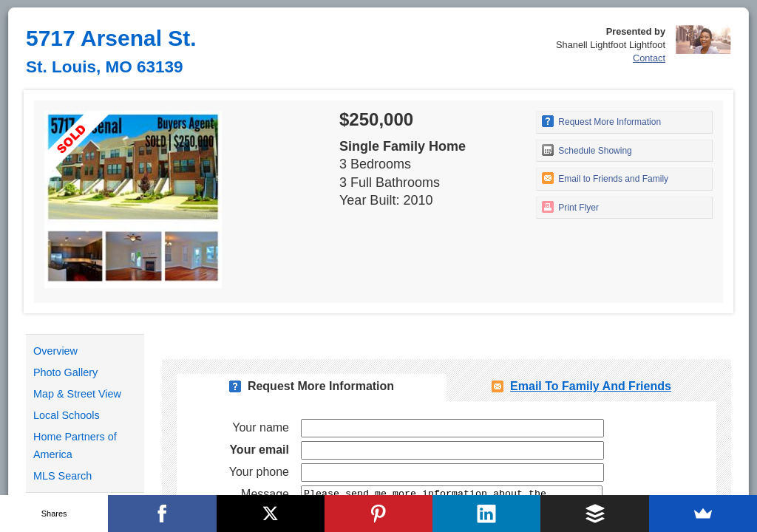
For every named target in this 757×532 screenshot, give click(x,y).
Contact (649, 58)
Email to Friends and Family (605, 178)
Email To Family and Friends (591, 386)
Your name (261, 427)
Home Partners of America (75, 446)
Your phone (259, 472)
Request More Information (601, 121)
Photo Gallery (65, 372)
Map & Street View (77, 394)
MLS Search (62, 476)
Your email (259, 450)
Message (265, 494)
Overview (55, 351)
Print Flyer (570, 207)
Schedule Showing (587, 150)
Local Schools (67, 415)
